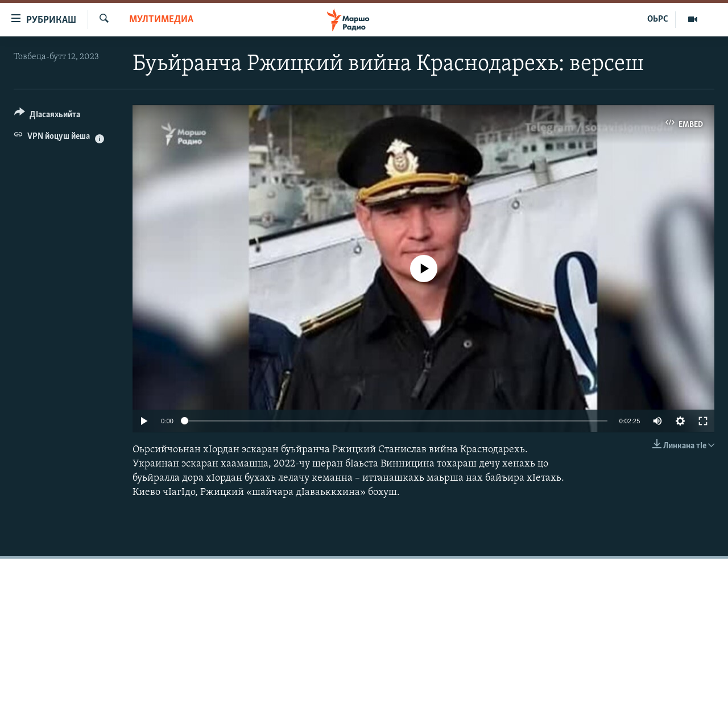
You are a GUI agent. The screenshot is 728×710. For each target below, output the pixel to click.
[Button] (47, 116)
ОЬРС (658, 19)
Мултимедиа (161, 20)
